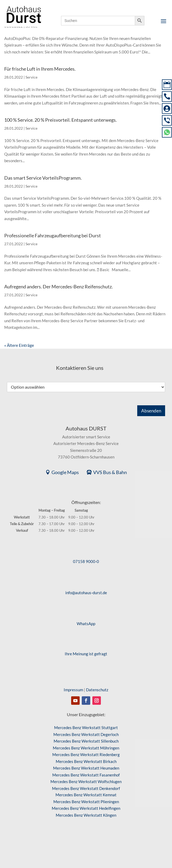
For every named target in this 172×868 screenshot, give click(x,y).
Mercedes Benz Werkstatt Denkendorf (86, 788)
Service (31, 77)
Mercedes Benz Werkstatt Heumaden (86, 768)
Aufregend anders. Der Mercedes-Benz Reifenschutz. (59, 287)
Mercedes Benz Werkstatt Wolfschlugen (86, 781)
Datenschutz (97, 690)
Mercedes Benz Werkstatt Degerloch (86, 734)
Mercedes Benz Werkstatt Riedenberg (86, 755)
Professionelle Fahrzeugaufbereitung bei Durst (53, 235)
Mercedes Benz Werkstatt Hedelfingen (86, 808)
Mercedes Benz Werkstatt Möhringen (86, 748)
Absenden (151, 411)
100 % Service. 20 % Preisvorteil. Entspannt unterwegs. (61, 120)
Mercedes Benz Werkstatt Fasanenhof (86, 775)
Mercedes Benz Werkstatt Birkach (86, 761)
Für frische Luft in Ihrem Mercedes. (40, 69)
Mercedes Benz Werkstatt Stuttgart (86, 728)
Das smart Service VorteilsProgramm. (43, 178)
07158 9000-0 (86, 561)
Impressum (73, 690)
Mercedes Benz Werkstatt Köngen (86, 815)
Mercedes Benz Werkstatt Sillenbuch (86, 741)
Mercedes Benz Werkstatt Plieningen (86, 802)
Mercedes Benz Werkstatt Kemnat (86, 795)
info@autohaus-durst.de (86, 593)
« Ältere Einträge (19, 345)
